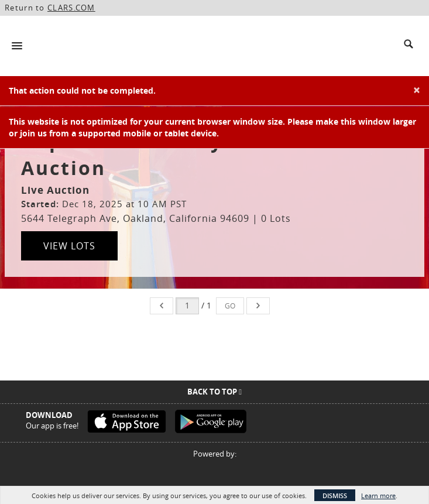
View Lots (69, 246)
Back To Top (214, 392)
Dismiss (335, 496)
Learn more (378, 496)
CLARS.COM (71, 8)
